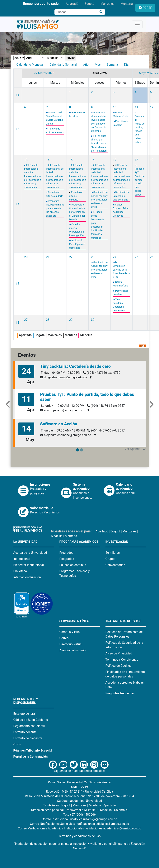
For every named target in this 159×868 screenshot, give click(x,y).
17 (115, 160)
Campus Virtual (70, 632)
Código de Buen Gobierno (31, 720)
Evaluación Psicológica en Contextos (77, 244)
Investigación (117, 542)
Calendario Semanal (63, 65)
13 (26, 160)
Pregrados (66, 553)
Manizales (108, 4)
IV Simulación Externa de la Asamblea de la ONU (121, 270)
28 (48, 320)
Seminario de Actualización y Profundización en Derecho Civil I (99, 200)
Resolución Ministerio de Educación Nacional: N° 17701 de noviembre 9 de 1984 (79, 796)
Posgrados (67, 559)
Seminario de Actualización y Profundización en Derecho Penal (99, 270)
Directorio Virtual (71, 644)
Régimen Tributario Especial (33, 750)
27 (26, 320)
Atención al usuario (73, 650)
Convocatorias (115, 565)
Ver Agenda (135, 449)
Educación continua (73, 565)
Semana (112, 65)
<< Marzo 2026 (44, 73)
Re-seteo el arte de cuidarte (76, 196)
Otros (17, 744)
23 (93, 257)
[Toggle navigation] (137, 24)
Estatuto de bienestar (28, 738)
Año (86, 65)
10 (115, 107)
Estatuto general (25, 714)
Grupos (110, 559)
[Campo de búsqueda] (76, 12)
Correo (64, 638)
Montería (127, 4)
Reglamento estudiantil (29, 726)
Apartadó (72, 4)
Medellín (57, 536)
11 (137, 107)
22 (71, 257)
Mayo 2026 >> (148, 73)
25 (137, 257)
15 (18, 129)
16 (18, 204)
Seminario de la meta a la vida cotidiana (121, 196)
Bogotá (89, 4)
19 (152, 160)
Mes (98, 65)
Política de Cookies (119, 666)
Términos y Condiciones (122, 660)
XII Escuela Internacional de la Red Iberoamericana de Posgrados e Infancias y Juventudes (33, 176)
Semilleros (113, 553)
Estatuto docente (25, 732)
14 (18, 95)
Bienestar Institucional (29, 565)
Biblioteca (20, 571)
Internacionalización (27, 577)
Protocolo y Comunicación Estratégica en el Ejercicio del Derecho (77, 212)
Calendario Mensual (30, 65)
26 (152, 257)
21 (48, 257)
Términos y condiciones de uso (79, 836)
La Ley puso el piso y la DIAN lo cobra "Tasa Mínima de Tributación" (99, 143)
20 (26, 257)
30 (93, 320)
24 (115, 257)
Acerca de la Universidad (30, 553)
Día (126, 65)
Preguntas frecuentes (120, 693)
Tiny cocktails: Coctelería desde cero (75, 366)
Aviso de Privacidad (119, 653)
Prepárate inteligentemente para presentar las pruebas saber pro (55, 208)
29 (71, 320)
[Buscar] (101, 12)
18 (137, 160)
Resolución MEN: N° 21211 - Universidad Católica (79, 792)
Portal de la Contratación (31, 757)
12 (152, 107)
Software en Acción (59, 424)
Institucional (22, 559)
